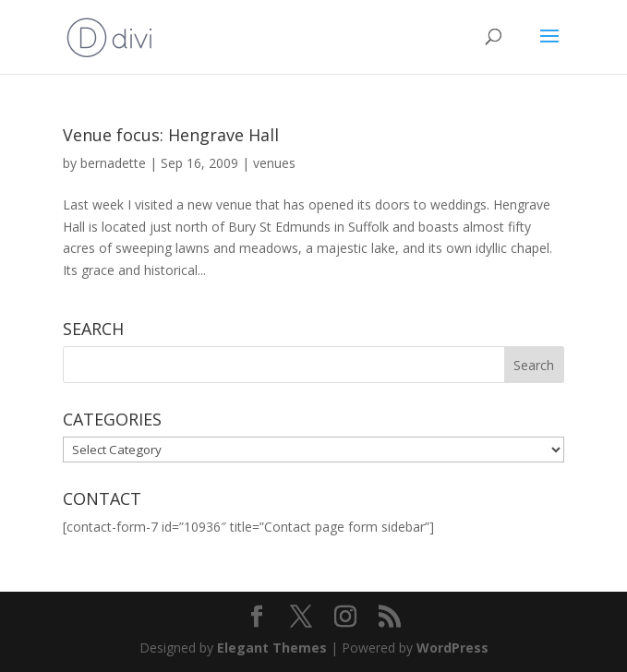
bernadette (113, 163)
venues (274, 163)
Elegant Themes (272, 648)
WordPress (452, 648)
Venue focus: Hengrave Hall (171, 135)
